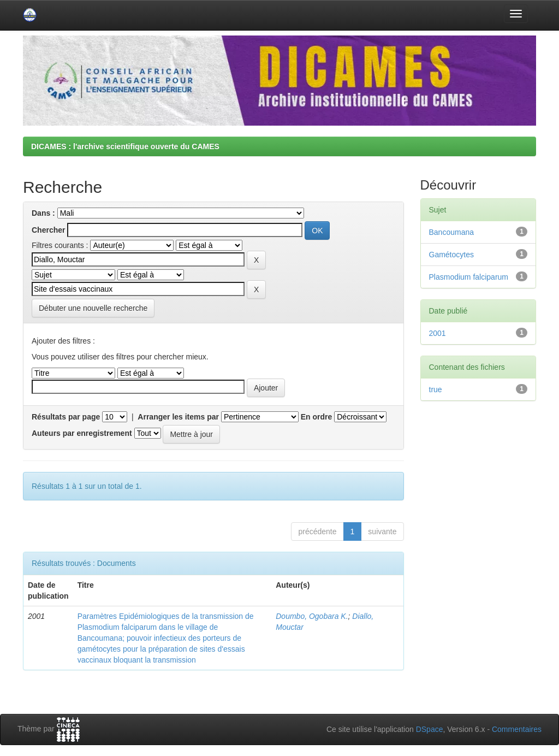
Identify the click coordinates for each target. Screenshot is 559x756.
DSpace (430, 729)
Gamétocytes (451, 255)
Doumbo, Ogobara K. (312, 616)
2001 (438, 333)
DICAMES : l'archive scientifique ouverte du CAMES (125, 146)
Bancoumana (452, 232)
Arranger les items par (178, 417)
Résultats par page (66, 417)
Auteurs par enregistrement (82, 433)
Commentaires (517, 729)
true (436, 389)
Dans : (43, 213)
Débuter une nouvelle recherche (93, 308)
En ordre (317, 417)
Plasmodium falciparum (469, 277)
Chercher (48, 230)
